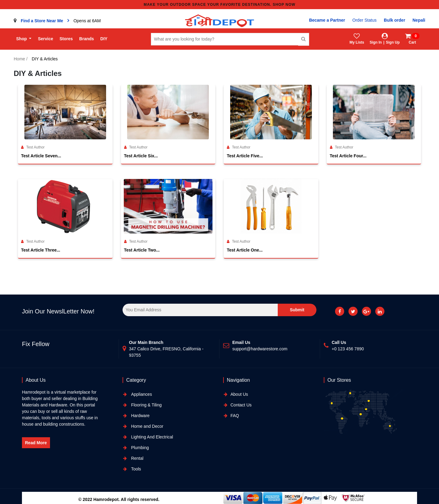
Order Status (364, 20)
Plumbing (139, 448)
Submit (297, 310)
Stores (66, 39)
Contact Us (241, 405)
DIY (104, 39)
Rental (137, 458)
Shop (22, 39)
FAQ (235, 416)
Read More (36, 443)
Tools (136, 469)
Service (45, 39)
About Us (239, 394)
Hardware (140, 416)
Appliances (141, 394)
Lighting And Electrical (152, 437)
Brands (87, 39)
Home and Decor (147, 426)
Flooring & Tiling (146, 405)
